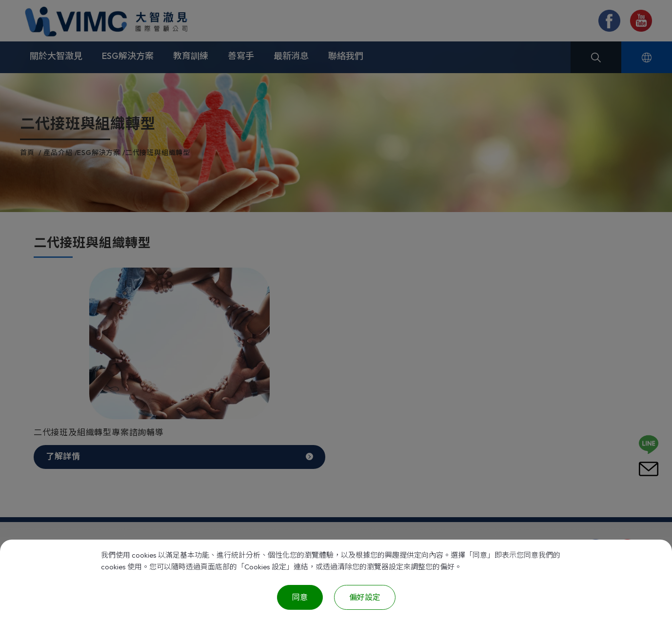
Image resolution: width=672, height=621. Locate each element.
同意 (300, 597)
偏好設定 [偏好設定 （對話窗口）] (365, 597)
